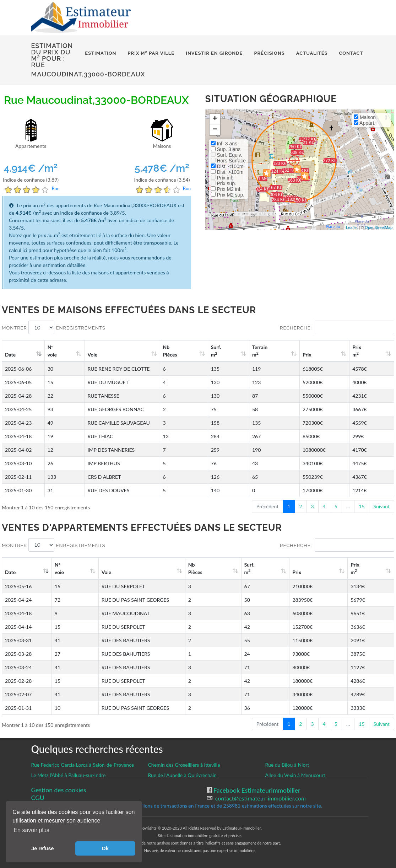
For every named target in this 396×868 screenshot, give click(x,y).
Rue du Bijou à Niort (287, 765)
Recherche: (337, 327)
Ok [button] (105, 848)
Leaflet (352, 227)
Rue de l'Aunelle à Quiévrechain (182, 775)
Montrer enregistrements (54, 327)
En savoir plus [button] (31, 830)
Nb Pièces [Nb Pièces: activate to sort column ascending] (213, 351)
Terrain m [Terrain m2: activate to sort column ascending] (287, 351)
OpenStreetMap (379, 227)
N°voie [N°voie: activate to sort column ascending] (55, 351)
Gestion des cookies (59, 790)
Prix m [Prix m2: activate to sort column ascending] (365, 351)
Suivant (382, 506)
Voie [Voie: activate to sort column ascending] (88, 355)
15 (362, 506)
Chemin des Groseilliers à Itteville (184, 765)
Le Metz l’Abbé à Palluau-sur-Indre (69, 775)
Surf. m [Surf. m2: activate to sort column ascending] (251, 351)
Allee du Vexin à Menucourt (295, 775)
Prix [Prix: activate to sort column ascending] (324, 355)
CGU (38, 798)
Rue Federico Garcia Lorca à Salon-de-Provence (83, 765)
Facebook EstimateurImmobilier (256, 790)
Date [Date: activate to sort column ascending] (10, 355)
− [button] (215, 130)
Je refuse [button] (42, 848)
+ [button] (215, 119)
